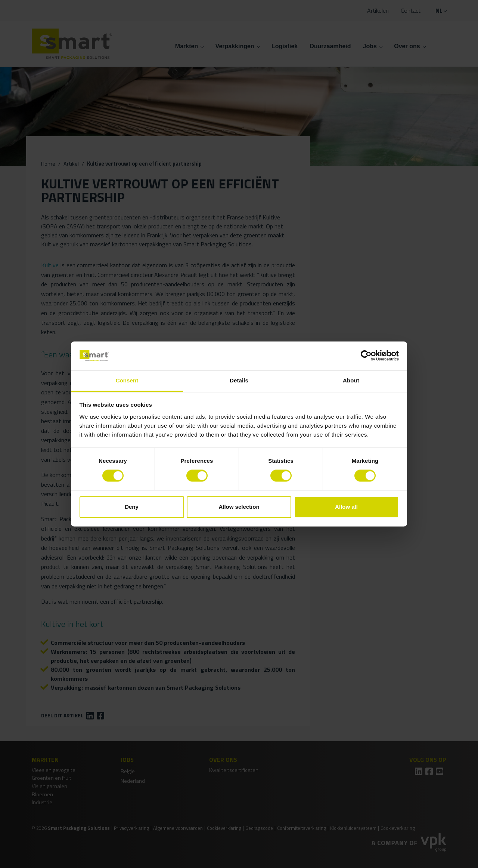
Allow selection (239, 507)
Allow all (346, 507)
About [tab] (351, 380)
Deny (132, 507)
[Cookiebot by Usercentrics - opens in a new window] (366, 356)
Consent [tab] (127, 380)
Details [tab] (239, 380)
